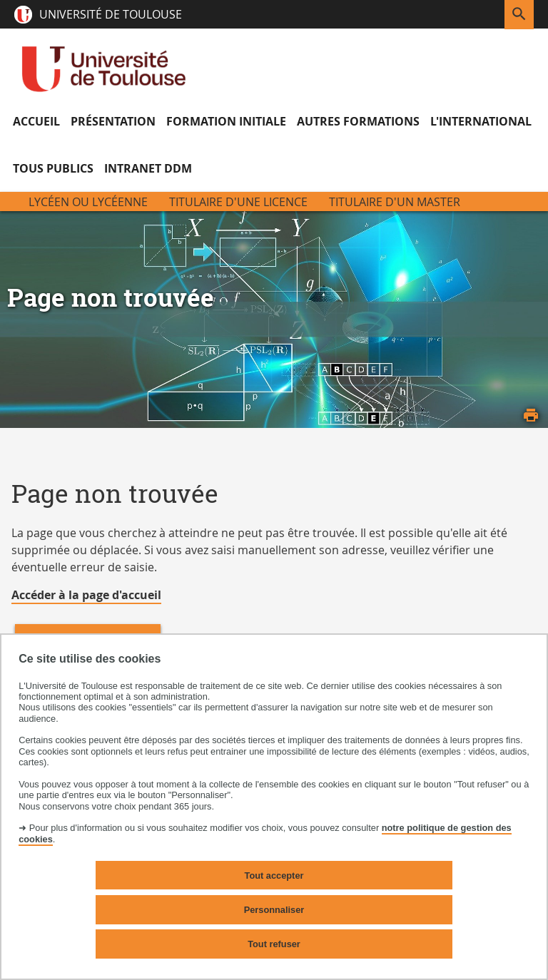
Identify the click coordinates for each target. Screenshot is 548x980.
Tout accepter (274, 876)
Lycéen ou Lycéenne (88, 202)
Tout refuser (274, 944)
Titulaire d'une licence (238, 202)
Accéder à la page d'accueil (86, 595)
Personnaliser (274, 910)
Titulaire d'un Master (395, 202)
